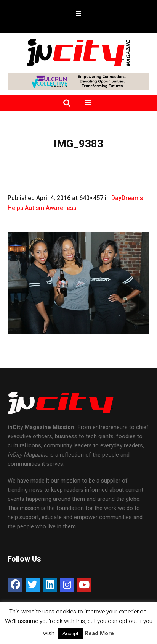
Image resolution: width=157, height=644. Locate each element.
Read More (99, 633)
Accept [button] (70, 634)
